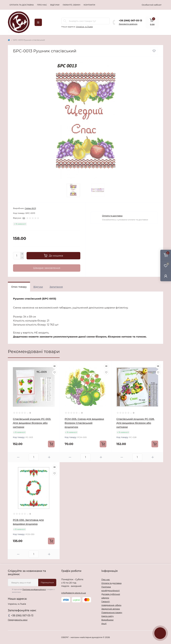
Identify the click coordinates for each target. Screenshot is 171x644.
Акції (104, 623)
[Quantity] (17, 256)
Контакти (89, 5)
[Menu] (38, 22)
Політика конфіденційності (34, 589)
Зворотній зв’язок (111, 609)
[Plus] (22, 254)
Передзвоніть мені (18, 620)
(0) (24, 218)
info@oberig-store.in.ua (74, 593)
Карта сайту (107, 616)
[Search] (65, 21)
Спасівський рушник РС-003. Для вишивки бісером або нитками (32, 423)
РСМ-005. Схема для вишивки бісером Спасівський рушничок (84, 423)
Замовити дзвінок (128, 24)
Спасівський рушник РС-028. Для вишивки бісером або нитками (135, 423)
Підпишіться (47, 582)
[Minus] (22, 257)
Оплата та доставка (22, 5)
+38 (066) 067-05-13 (130, 20)
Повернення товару (112, 612)
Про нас (42, 5)
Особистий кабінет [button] (152, 5)
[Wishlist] (55, 372)
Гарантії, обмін (72, 5)
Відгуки (55, 5)
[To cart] (51, 444)
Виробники (107, 620)
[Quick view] (55, 366)
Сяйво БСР (30, 208)
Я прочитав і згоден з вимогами (33, 591)
